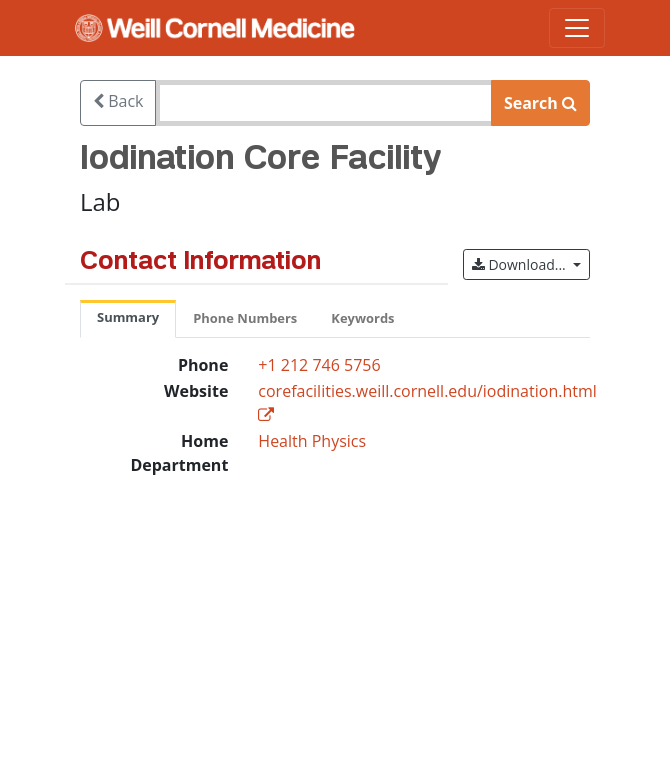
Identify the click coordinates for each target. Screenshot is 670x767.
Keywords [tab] (362, 318)
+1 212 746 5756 (319, 365)
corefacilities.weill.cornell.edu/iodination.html (427, 391)
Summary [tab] (128, 317)
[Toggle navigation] (577, 28)
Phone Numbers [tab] (245, 318)
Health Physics (312, 441)
